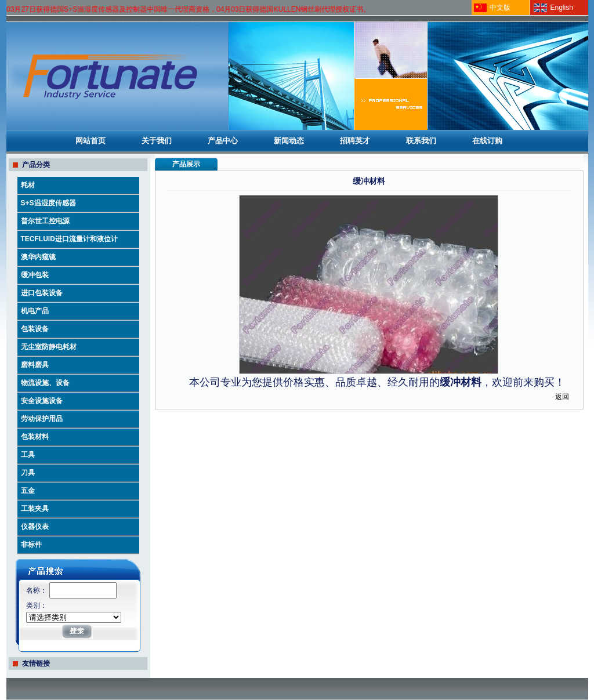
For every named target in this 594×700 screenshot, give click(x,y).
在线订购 (487, 141)
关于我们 (157, 141)
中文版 (500, 8)
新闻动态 (289, 141)
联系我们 (421, 141)
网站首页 (90, 141)
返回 (562, 397)
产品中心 (223, 141)
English (562, 8)
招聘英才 (355, 141)
